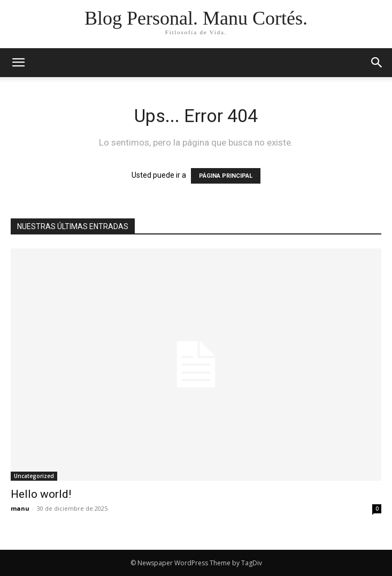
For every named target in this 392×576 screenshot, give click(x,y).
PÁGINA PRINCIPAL (226, 176)
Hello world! (41, 494)
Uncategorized (34, 476)
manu (20, 508)
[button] (377, 63)
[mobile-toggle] (18, 63)
